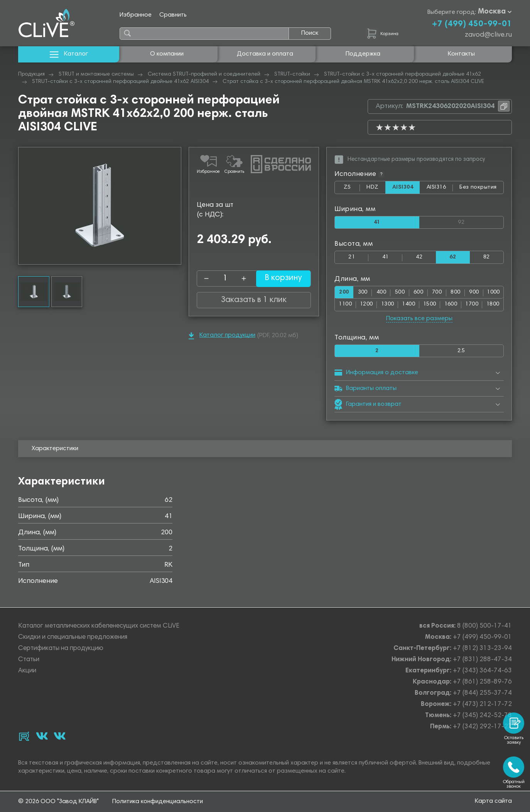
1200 (366, 305)
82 (487, 257)
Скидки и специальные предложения (73, 637)
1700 (472, 305)
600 (418, 293)
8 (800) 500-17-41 (484, 626)
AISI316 (440, 189)
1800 (493, 305)
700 (437, 293)
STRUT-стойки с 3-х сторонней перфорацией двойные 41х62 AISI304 (120, 82)
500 (400, 293)
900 (474, 293)
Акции (27, 671)
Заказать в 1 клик (254, 300)
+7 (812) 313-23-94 (482, 649)
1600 (451, 305)
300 (363, 293)
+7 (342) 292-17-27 (482, 727)
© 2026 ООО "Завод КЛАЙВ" (58, 802)
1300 (388, 305)
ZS (352, 189)
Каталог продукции (222, 336)
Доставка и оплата (265, 54)
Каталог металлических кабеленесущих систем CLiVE (99, 626)
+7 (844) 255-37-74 (482, 693)
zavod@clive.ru (488, 35)
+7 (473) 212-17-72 (482, 705)
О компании (167, 54)
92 (481, 221)
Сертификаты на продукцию (61, 649)
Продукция (31, 74)
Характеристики (55, 449)
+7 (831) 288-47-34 (482, 660)
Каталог (69, 54)
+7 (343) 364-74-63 (482, 671)
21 (352, 257)
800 (455, 293)
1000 (493, 293)
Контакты (461, 54)
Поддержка (363, 54)
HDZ (376, 189)
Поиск (310, 33)
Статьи (29, 660)
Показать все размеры (419, 319)
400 (381, 293)
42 (419, 257)
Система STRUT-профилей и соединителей (204, 74)
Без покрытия (478, 187)
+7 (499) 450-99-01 (472, 24)
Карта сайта (493, 801)
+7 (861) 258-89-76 (482, 682)
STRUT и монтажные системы (96, 74)
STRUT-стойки (292, 74)
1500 (430, 305)
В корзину (279, 279)
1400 (408, 305)
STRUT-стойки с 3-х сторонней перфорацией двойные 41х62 (403, 74)
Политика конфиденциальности (158, 802)
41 (386, 257)
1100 (345, 305)
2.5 (461, 351)
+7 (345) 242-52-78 (482, 716)
